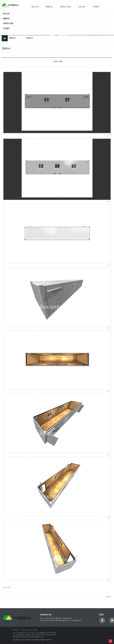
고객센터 (6, 28)
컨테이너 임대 (8, 23)
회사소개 (6, 14)
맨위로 (110, 641)
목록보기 (109, 597)
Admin (35, 630)
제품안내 (6, 19)
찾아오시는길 (26, 630)
